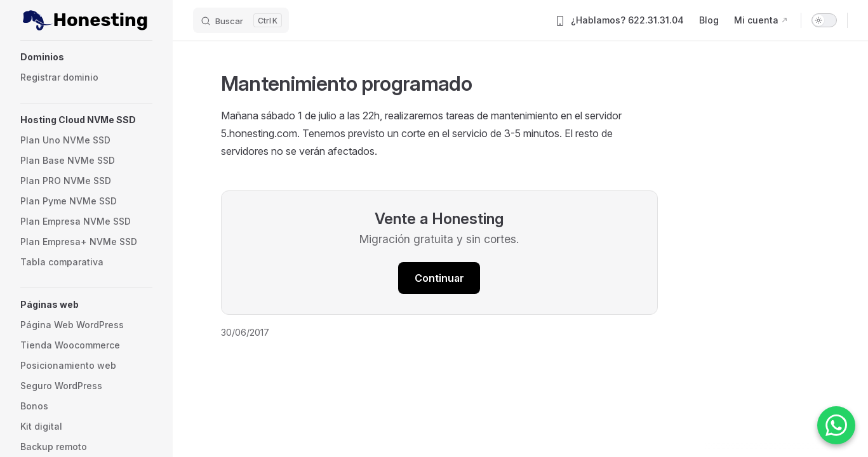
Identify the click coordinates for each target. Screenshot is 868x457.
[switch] (824, 20)
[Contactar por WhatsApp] (836, 425)
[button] (86, 57)
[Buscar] (241, 20)
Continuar (439, 278)
